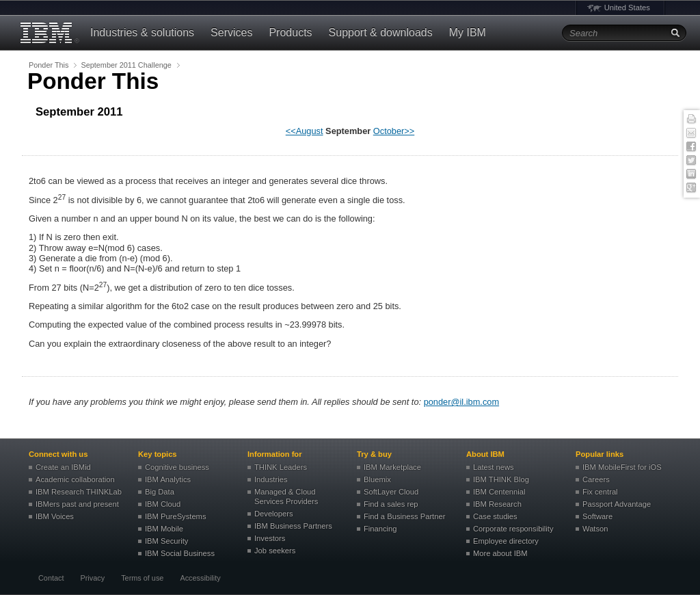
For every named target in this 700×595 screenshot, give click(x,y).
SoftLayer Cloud (391, 492)
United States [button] (627, 8)
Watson (595, 529)
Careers (596, 479)
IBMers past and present (77, 504)
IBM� (48, 33)
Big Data (160, 492)
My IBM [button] (468, 32)
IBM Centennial (499, 492)
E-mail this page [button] (691, 133)
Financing (380, 529)
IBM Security (166, 541)
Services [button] (231, 32)
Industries (271, 479)
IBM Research (497, 504)
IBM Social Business (180, 553)
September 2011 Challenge (126, 65)
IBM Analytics (168, 479)
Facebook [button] (691, 147)
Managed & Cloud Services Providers (286, 497)
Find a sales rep (391, 504)
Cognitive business (177, 467)
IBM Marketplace (392, 467)
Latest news (494, 467)
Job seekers (275, 551)
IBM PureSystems (176, 516)
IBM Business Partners (293, 526)
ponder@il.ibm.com (461, 402)
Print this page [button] (691, 120)
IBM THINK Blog (501, 479)
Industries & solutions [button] (142, 32)
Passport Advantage (617, 504)
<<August (305, 131)
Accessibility (200, 578)
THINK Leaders (281, 467)
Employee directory (506, 541)
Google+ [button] (691, 188)
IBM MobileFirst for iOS (622, 467)
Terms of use (142, 578)
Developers (274, 514)
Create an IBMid (63, 467)
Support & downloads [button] (381, 32)
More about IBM (500, 553)
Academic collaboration (75, 479)
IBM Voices (55, 516)
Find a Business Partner (404, 516)
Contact (51, 578)
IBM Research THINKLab (79, 492)
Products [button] (290, 32)
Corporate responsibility (513, 529)
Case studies (495, 516)
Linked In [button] (691, 174)
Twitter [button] (691, 161)
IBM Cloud (163, 504)
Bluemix (377, 479)
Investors (270, 538)
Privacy (92, 578)
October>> (394, 131)
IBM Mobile (164, 529)
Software (597, 516)
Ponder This (49, 65)
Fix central (600, 492)
